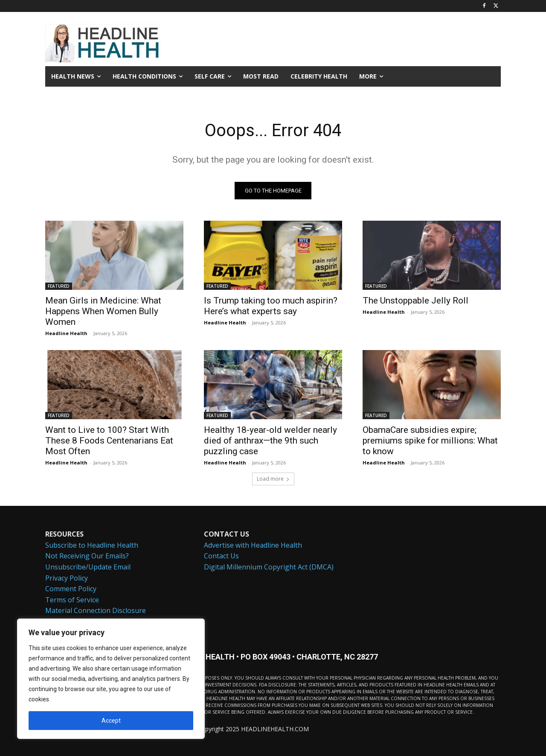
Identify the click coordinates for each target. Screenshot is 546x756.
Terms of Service (72, 599)
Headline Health (66, 333)
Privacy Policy (67, 578)
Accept (111, 721)
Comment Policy (71, 589)
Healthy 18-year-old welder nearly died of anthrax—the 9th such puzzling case (270, 441)
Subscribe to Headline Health (92, 545)
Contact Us (221, 556)
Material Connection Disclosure (96, 610)
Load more (273, 479)
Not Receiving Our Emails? (87, 556)
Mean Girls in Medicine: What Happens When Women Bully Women (103, 311)
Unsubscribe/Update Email (88, 567)
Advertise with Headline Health (253, 545)
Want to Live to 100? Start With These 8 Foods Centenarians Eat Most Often (109, 441)
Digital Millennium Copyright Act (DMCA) (269, 567)
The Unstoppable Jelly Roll (415, 301)
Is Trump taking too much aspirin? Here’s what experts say (271, 306)
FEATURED (59, 286)
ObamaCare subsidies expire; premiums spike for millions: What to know (430, 441)
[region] (111, 679)
